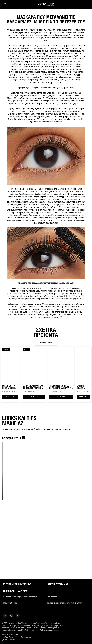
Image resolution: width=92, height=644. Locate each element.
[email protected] (9, 639)
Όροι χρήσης (52, 597)
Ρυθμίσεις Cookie (10, 603)
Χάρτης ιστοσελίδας (58, 584)
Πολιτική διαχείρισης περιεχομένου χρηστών (64, 603)
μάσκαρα (15, 48)
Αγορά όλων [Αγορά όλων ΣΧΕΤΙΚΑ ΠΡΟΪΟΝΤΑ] (46, 343)
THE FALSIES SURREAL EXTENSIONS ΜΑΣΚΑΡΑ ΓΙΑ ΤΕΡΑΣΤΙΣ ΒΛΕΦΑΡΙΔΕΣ (61, 387)
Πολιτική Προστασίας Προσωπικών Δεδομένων (22, 597)
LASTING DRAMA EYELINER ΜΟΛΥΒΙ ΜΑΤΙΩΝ (81, 387)
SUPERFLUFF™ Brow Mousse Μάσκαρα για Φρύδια (9, 387)
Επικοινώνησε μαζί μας (15, 591)
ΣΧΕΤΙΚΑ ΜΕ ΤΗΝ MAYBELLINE (17, 584)
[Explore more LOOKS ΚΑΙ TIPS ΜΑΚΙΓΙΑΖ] (14, 438)
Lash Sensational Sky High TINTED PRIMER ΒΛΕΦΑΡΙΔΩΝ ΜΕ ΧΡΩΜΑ (33, 387)
